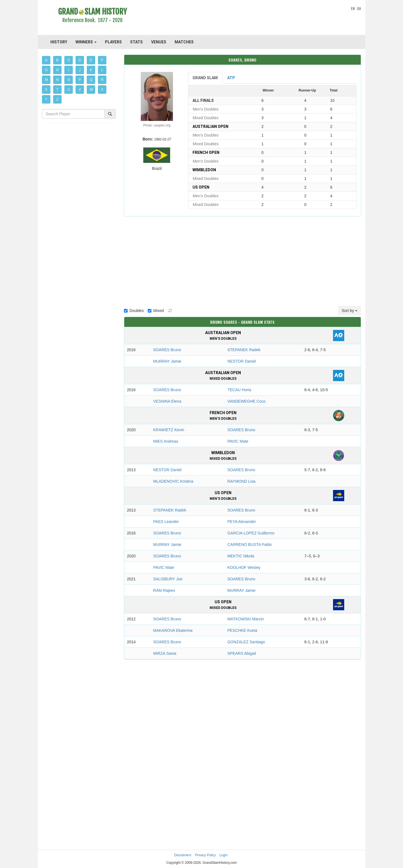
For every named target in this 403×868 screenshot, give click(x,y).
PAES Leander (166, 522)
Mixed (156, 311)
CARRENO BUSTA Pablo (249, 545)
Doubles (134, 311)
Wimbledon (204, 170)
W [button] (91, 90)
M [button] (46, 80)
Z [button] (57, 99)
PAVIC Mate (238, 441)
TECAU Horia (239, 390)
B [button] (57, 60)
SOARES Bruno (167, 350)
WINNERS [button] (86, 42)
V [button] (80, 90)
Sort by (350, 311)
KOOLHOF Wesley (244, 567)
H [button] (58, 70)
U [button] (69, 90)
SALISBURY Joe (168, 579)
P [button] (80, 80)
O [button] (69, 80)
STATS (136, 42)
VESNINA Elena (167, 401)
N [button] (58, 80)
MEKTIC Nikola (241, 556)
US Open (201, 187)
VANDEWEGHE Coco (246, 401)
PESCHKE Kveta (242, 630)
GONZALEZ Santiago (246, 642)
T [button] (57, 90)
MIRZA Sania (165, 653)
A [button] (46, 60)
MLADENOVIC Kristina (173, 481)
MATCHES (184, 42)
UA (359, 8)
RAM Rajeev (164, 590)
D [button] (80, 60)
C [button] (69, 60)
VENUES (159, 42)
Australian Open (210, 126)
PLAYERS (113, 42)
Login (223, 855)
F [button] (102, 60)
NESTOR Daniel (242, 361)
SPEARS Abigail (242, 653)
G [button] (46, 70)
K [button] (91, 70)
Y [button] (46, 99)
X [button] (102, 90)
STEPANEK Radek (244, 350)
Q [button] (91, 80)
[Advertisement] (242, 18)
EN (353, 8)
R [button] (102, 80)
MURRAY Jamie (167, 361)
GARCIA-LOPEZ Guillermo (251, 533)
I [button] (68, 70)
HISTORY (59, 42)
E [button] (91, 60)
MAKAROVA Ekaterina (173, 630)
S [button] (46, 90)
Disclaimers (183, 855)
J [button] (80, 70)
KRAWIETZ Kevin (169, 430)
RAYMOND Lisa (241, 481)
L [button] (102, 70)
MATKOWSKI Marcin (245, 619)
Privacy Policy (205, 855)
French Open (206, 153)
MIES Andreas (166, 441)
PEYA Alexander (242, 522)
